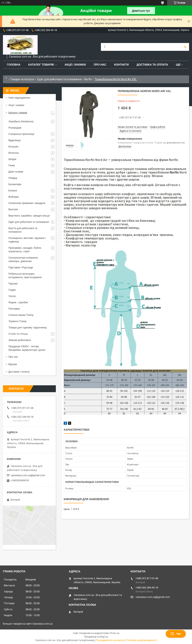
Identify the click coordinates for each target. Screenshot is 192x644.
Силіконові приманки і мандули (27, 203)
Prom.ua (115, 633)
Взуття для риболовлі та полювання (23, 230)
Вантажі (13, 209)
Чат (176, 634)
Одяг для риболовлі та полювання (59, 79)
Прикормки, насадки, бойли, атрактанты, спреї (25, 250)
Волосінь (14, 153)
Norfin (88, 79)
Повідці (13, 178)
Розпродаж (15, 128)
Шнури (12, 159)
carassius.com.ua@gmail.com (28, 475)
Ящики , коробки (18, 302)
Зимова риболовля (20, 340)
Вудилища (14, 140)
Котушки (13, 147)
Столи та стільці (18, 334)
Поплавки (14, 309)
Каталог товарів (41, 65)
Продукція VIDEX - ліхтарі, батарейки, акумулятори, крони (27, 348)
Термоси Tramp (17, 321)
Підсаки (13, 284)
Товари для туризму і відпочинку (28, 327)
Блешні (13, 190)
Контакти (121, 65)
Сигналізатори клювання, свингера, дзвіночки (23, 259)
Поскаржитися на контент (111, 640)
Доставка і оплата (19, 372)
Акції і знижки (75, 65)
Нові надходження (19, 98)
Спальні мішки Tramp (21, 315)
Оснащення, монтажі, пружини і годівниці (27, 240)
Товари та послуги (22, 79)
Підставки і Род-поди (21, 267)
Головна (14, 65)
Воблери (14, 197)
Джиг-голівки (16, 172)
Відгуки (13, 364)
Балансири (15, 184)
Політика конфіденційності (142, 640)
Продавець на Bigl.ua (96, 637)
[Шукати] (185, 47)
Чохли (12, 296)
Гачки (12, 165)
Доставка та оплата (152, 65)
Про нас (100, 65)
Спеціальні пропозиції (21, 134)
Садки (12, 290)
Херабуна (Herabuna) (21, 121)
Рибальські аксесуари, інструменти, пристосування (25, 275)
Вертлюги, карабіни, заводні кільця (29, 216)
